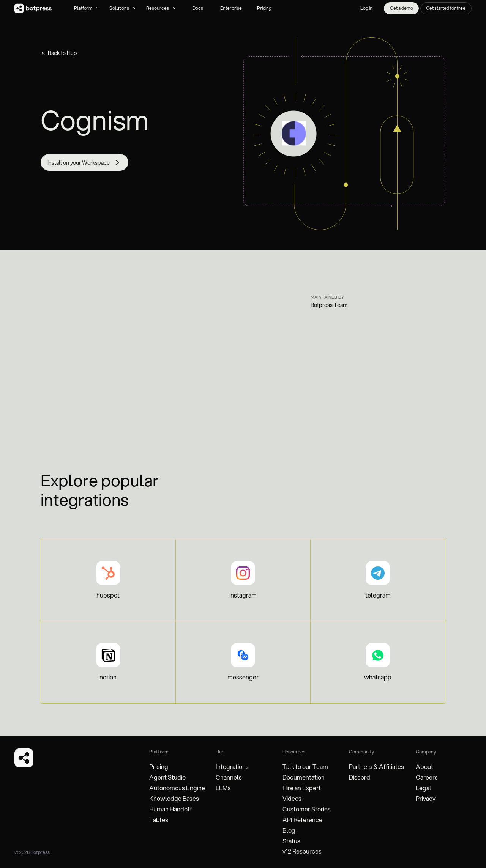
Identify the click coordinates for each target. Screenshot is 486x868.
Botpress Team (329, 305)
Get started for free (446, 8)
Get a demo (402, 8)
